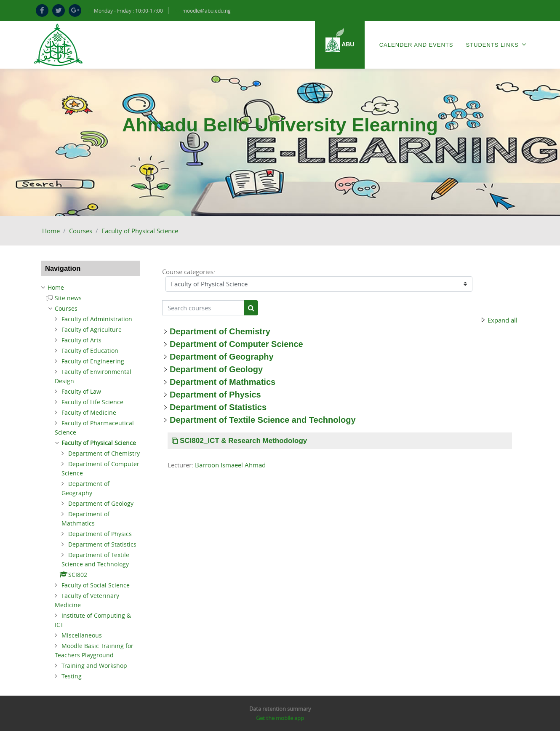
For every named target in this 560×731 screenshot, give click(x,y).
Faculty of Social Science (96, 585)
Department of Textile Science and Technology (263, 420)
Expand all (503, 320)
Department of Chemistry (220, 331)
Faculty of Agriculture (92, 329)
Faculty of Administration (97, 319)
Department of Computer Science (236, 344)
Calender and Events (416, 45)
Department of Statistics (218, 407)
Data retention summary (280, 709)
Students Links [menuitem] (496, 44)
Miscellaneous (82, 635)
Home (51, 231)
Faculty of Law (81, 391)
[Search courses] (203, 308)
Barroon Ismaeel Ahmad (230, 465)
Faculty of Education (90, 351)
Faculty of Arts (81, 340)
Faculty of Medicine (89, 412)
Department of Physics (215, 395)
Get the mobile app (280, 718)
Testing (72, 676)
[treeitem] (91, 288)
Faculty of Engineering (93, 361)
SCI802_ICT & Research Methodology (243, 441)
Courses (81, 231)
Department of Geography (222, 357)
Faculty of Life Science (92, 402)
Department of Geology (216, 369)
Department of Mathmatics (223, 382)
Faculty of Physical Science (140, 231)
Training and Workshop (94, 666)
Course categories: (189, 272)
